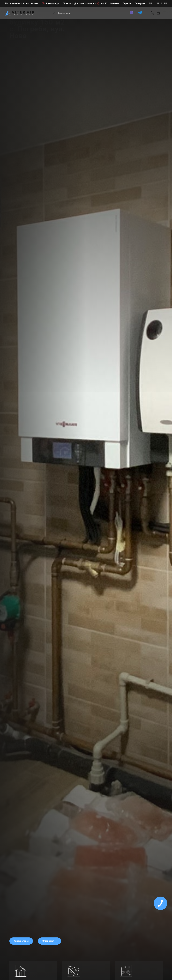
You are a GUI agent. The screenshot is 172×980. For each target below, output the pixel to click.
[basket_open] (159, 13)
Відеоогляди (52, 3)
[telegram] (140, 14)
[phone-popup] (153, 13)
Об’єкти (67, 3)
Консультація (21, 941)
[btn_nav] (164, 13)
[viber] (132, 14)
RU (150, 3)
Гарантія (127, 3)
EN (166, 3)
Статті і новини (31, 3)
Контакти (115, 3)
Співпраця (140, 3)
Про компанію (12, 3)
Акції (104, 3)
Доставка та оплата (84, 3)
